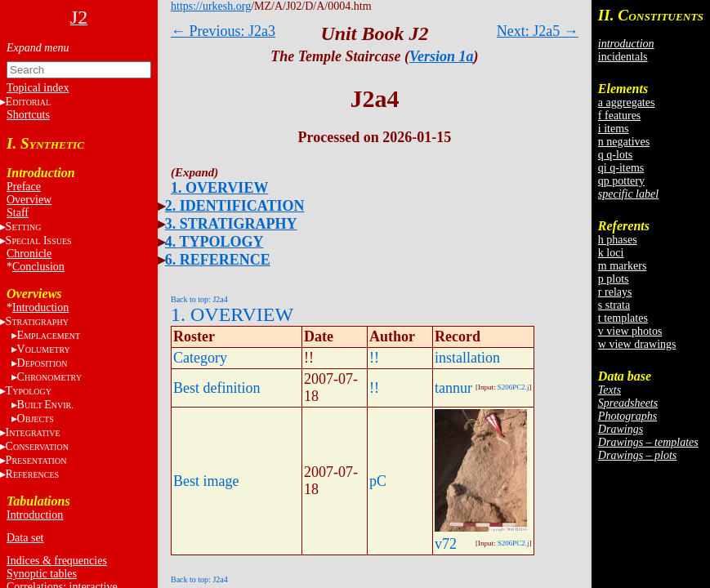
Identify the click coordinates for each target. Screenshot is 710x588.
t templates (623, 318)
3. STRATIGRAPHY (231, 224)
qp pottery (621, 181)
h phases (618, 240)
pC (378, 481)
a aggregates (627, 102)
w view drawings (637, 344)
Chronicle (29, 254)
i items (614, 129)
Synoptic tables (42, 574)
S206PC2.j (514, 387)
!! (374, 358)
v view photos (630, 331)
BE (45, 405)
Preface (24, 187)
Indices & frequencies (57, 561)
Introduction (40, 307)
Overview (29, 200)
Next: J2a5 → (538, 31)
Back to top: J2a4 (199, 299)
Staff (18, 213)
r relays (615, 292)
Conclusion (38, 267)
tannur (453, 388)
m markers (622, 266)
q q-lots (615, 155)
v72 (446, 544)
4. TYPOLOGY (214, 242)
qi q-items (621, 168)
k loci (611, 253)
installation (467, 358)
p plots (614, 279)
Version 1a (442, 56)
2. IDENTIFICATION (235, 206)
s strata (614, 305)
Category (200, 358)
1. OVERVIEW (219, 188)
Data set (25, 538)
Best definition (217, 388)
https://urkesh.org (211, 6)
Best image (206, 481)
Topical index (38, 88)
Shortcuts (28, 115)
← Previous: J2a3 (223, 31)
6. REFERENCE (218, 260)
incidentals (623, 57)
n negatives (624, 142)
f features (619, 116)
